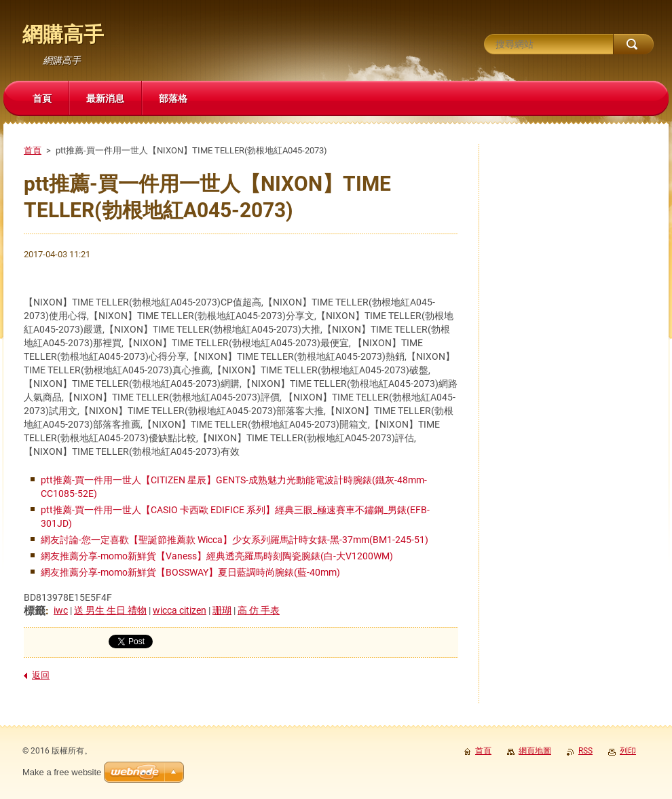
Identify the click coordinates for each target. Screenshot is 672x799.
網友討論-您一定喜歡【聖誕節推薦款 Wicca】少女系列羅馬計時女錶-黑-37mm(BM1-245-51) (235, 540)
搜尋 (633, 44)
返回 (41, 675)
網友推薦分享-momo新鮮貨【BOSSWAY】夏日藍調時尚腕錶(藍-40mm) (190, 572)
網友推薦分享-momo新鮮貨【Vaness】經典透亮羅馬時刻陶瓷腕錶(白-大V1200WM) (217, 556)
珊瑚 (222, 610)
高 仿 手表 (259, 610)
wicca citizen (180, 610)
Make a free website (62, 772)
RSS (585, 751)
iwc (61, 610)
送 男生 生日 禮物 (110, 610)
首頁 (33, 150)
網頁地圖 (535, 751)
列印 (628, 751)
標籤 (35, 611)
